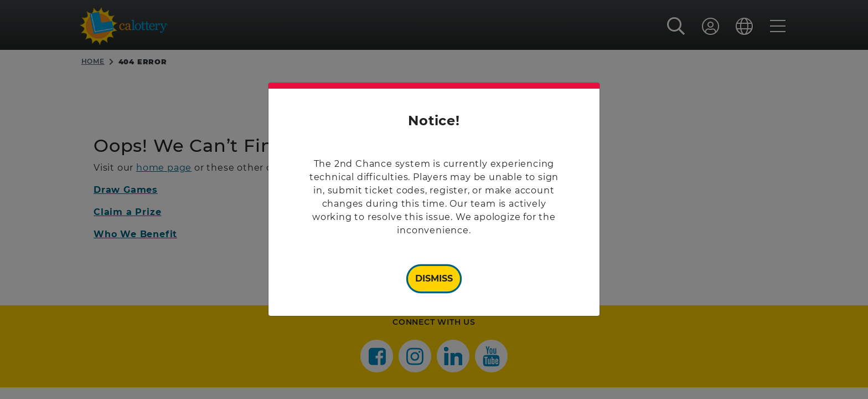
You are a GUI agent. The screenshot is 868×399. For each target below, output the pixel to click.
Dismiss (434, 278)
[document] (434, 199)
